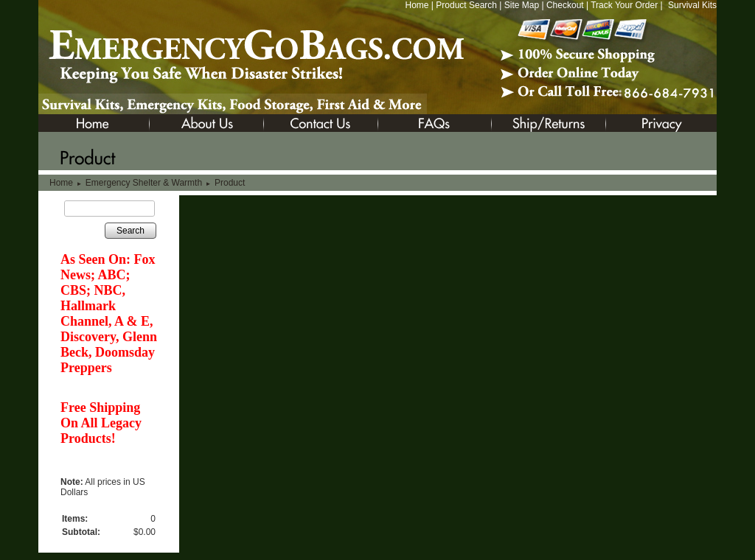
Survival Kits (692, 5)
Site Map (522, 5)
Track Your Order (624, 5)
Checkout (565, 5)
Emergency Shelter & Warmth (144, 183)
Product (230, 183)
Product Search (466, 5)
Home (417, 5)
